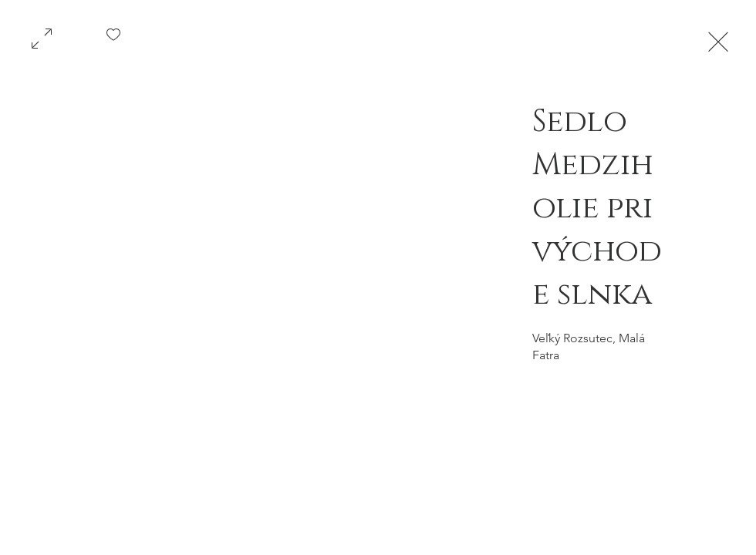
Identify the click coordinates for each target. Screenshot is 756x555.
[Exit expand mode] (718, 40)
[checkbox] (113, 40)
